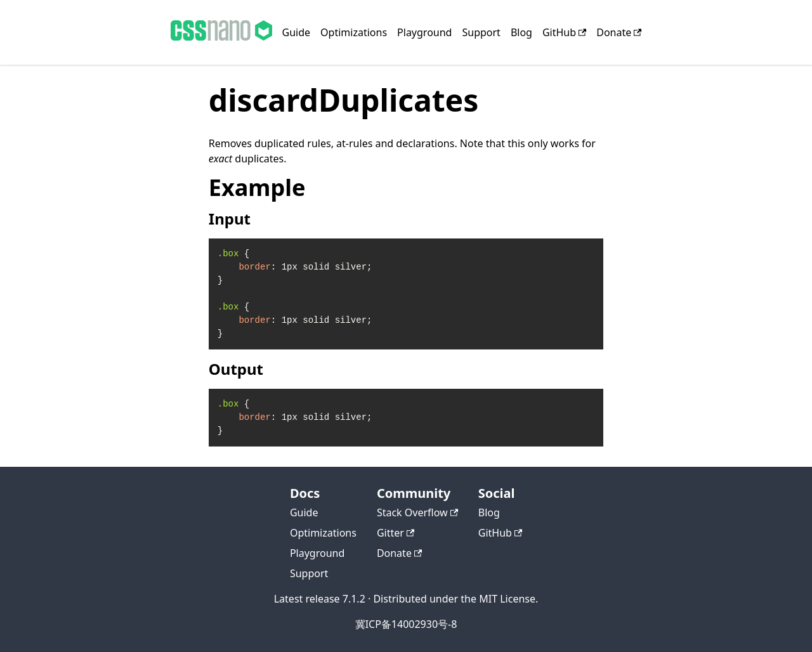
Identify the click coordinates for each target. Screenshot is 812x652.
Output (236, 369)
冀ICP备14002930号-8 (406, 624)
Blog (521, 32)
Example (257, 187)
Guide (297, 32)
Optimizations (354, 32)
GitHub (564, 32)
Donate (619, 32)
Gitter (396, 533)
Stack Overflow (417, 512)
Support (481, 32)
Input (230, 218)
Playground (424, 32)
